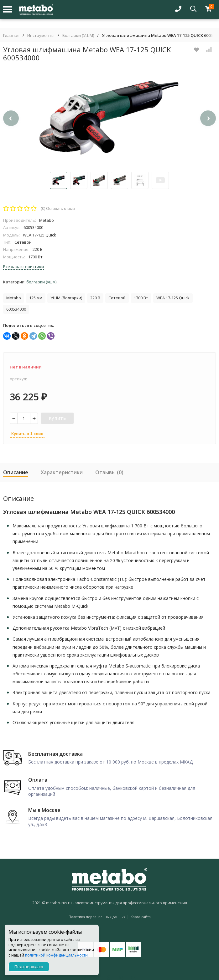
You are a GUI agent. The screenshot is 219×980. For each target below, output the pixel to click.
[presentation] (11, 118)
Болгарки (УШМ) (78, 36)
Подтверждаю (29, 967)
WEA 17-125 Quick (173, 298)
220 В (95, 298)
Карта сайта (141, 917)
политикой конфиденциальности (56, 955)
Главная (11, 36)
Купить (57, 418)
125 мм (36, 298)
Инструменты (41, 36)
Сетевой (117, 298)
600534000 (16, 309)
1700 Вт (141, 298)
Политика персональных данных (97, 917)
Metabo (14, 298)
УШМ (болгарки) (66, 298)
